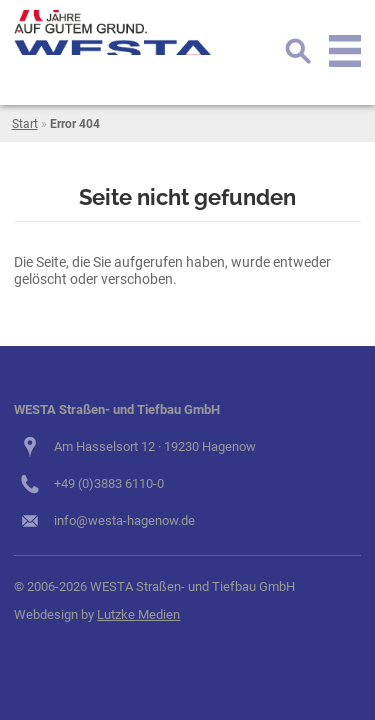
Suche (298, 51)
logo (114, 32)
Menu (345, 51)
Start (25, 124)
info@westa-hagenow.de (124, 520)
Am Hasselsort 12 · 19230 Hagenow (155, 446)
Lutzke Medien (138, 614)
